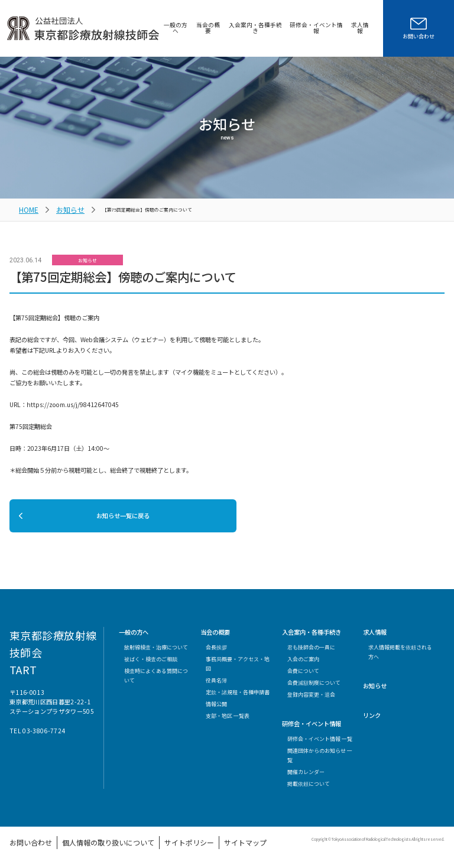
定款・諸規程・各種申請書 (238, 697)
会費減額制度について (314, 687)
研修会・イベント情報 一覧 (320, 744)
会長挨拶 (216, 652)
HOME (26, 207)
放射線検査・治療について (156, 652)
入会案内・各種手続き (249, 28)
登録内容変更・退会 (311, 699)
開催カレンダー (306, 777)
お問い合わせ (24, 845)
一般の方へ (166, 28)
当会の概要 (200, 28)
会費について (303, 676)
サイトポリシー (136, 845)
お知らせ (60, 207)
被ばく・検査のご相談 (151, 664)
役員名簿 (216, 685)
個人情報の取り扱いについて (79, 845)
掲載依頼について (309, 789)
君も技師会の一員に (311, 652)
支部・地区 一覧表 (228, 721)
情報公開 (216, 709)
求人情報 (359, 28)
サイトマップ (177, 845)
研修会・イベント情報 (313, 28)
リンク (372, 721)
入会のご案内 (303, 664)
